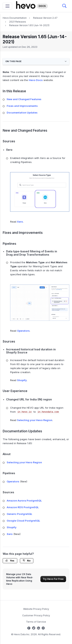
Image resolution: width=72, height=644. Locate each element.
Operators (23, 331)
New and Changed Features (24, 99)
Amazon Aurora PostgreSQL (24, 501)
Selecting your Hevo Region (35, 420)
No (27, 561)
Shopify (22, 380)
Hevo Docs (36, 80)
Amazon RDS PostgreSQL (23, 507)
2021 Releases (18, 22)
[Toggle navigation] (7, 6)
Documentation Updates (22, 113)
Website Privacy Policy (36, 609)
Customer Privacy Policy (36, 615)
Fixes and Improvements (22, 106)
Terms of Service (36, 622)
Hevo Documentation (15, 18)
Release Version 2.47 (45, 18)
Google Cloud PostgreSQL (23, 521)
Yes (10, 561)
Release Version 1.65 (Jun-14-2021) (29, 25)
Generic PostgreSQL (19, 514)
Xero (20, 222)
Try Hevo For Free (53, 579)
